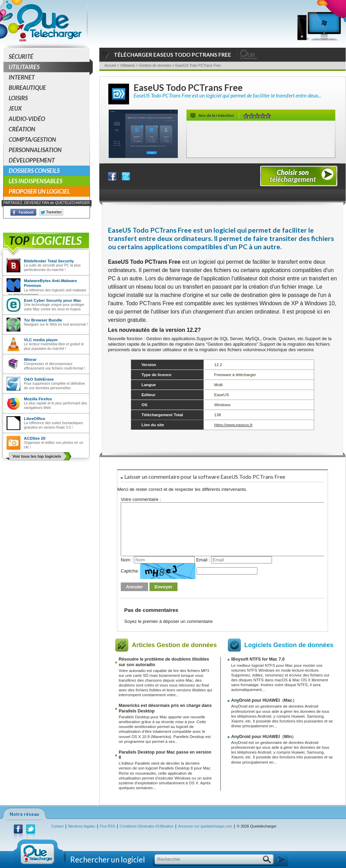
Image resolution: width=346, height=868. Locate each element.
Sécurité (21, 57)
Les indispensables (35, 181)
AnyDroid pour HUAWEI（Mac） (264, 700)
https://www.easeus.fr (233, 425)
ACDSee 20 (35, 438)
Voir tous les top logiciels (37, 456)
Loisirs (18, 98)
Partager (117, 175)
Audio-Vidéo (27, 119)
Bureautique (27, 88)
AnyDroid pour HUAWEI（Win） (263, 737)
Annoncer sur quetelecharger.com (205, 826)
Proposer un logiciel (39, 191)
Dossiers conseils (34, 171)
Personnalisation (35, 150)
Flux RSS (108, 826)
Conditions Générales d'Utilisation (147, 826)
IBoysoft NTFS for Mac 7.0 (258, 659)
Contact (57, 826)
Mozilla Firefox (38, 399)
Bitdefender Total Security (49, 261)
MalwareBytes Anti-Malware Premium (51, 283)
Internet (22, 77)
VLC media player (41, 340)
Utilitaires (49, 67)
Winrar (30, 359)
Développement (32, 160)
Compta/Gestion (32, 139)
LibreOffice (35, 418)
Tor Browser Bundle (43, 320)
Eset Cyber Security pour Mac (53, 300)
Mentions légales (82, 826)
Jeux (15, 108)
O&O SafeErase (39, 379)
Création (22, 129)
